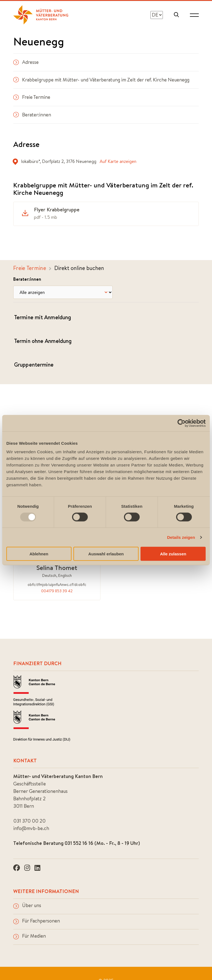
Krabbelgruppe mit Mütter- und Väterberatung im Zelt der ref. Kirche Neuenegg (101, 80)
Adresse (26, 62)
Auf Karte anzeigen (118, 161)
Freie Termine (32, 97)
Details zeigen (181, 537)
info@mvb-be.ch (31, 828)
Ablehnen (39, 554)
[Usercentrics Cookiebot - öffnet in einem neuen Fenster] (181, 423)
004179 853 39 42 (57, 590)
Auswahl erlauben (106, 554)
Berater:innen (32, 115)
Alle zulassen (173, 554)
